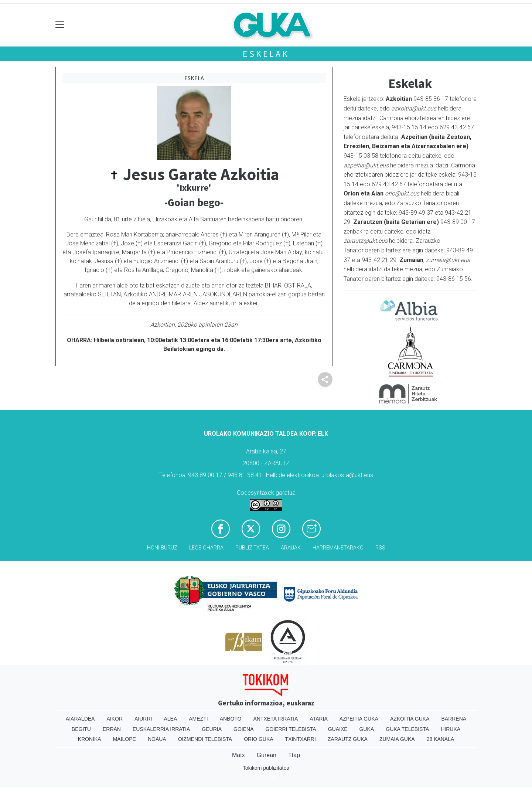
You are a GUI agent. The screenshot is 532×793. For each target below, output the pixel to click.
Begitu (81, 729)
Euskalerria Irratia (161, 729)
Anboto (231, 719)
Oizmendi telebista (205, 739)
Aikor (115, 719)
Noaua (157, 739)
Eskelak (266, 54)
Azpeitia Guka (359, 719)
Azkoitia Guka (410, 719)
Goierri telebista (291, 729)
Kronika (90, 739)
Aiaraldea (80, 719)
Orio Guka (258, 739)
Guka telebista (407, 729)
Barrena (454, 719)
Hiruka (451, 729)
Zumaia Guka (397, 739)
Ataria (319, 719)
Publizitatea (252, 548)
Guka (367, 729)
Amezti (198, 719)
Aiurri (143, 719)
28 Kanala (441, 739)
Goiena (243, 729)
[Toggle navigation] (60, 25)
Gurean (267, 755)
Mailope (125, 739)
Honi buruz (162, 548)
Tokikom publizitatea (266, 768)
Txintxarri (301, 739)
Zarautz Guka (348, 739)
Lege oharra (206, 548)
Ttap (294, 755)
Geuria (212, 729)
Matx (238, 755)
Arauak (291, 548)
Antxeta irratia (276, 719)
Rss (380, 548)
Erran (112, 729)
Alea (170, 719)
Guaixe (338, 729)
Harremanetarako (338, 548)
